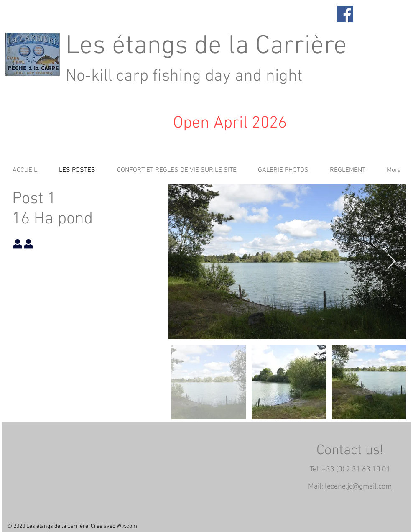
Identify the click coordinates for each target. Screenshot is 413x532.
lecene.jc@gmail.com (358, 487)
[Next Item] (391, 262)
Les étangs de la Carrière (206, 46)
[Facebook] (345, 14)
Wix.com (127, 526)
